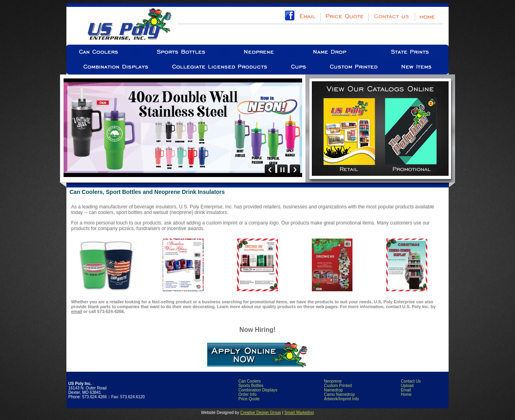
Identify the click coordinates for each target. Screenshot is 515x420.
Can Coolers (249, 381)
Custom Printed (338, 386)
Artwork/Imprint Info (341, 399)
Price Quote (249, 399)
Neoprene (333, 381)
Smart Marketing (299, 413)
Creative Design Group (261, 413)
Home (406, 394)
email (77, 311)
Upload (407, 386)
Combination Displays (258, 390)
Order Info (247, 394)
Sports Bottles (251, 386)
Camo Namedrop (339, 394)
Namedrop (333, 390)
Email (406, 390)
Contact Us (411, 381)
